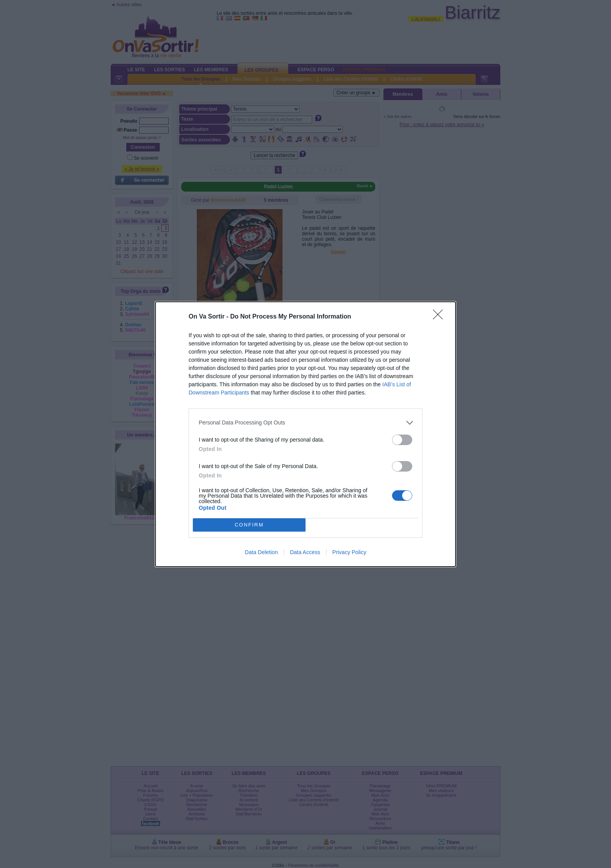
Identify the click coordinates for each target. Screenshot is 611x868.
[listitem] (305, 423)
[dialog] (305, 434)
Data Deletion (261, 552)
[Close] (440, 317)
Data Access (305, 552)
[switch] (402, 440)
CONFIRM (249, 525)
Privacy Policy (349, 552)
